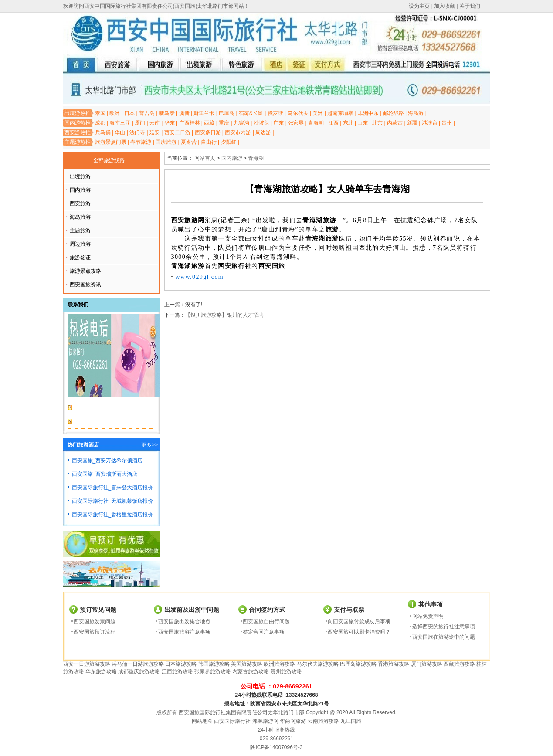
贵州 (447, 123)
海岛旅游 (80, 217)
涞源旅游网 (265, 721)
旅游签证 (80, 258)
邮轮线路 (394, 113)
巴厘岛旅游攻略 (358, 664)
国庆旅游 (166, 142)
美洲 (318, 113)
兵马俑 (103, 132)
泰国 (100, 113)
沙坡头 (261, 123)
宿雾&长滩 (251, 113)
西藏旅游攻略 (459, 664)
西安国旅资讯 (85, 285)
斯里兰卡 (204, 113)
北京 (377, 123)
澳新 (184, 113)
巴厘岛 (227, 113)
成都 (100, 123)
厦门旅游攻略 (427, 664)
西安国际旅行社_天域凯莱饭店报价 (113, 501)
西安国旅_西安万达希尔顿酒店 (107, 461)
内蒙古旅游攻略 (251, 671)
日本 (129, 113)
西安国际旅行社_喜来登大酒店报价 (113, 488)
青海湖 (316, 123)
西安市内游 (238, 132)
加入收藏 (444, 6)
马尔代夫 (298, 113)
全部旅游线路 (109, 160)
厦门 (140, 123)
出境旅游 (80, 176)
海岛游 (416, 113)
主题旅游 (80, 231)
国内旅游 (80, 190)
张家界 (296, 123)
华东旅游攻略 (101, 671)
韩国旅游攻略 (214, 664)
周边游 (263, 132)
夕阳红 (229, 142)
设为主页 (419, 6)
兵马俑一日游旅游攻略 (138, 664)
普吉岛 (147, 113)
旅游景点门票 (111, 142)
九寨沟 (241, 123)
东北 (348, 123)
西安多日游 (208, 132)
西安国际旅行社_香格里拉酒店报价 (113, 515)
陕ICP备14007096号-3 (276, 747)
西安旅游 (80, 203)
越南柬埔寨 (340, 113)
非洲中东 (368, 113)
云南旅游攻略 (323, 721)
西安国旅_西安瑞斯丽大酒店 (105, 474)
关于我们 (470, 6)
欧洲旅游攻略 (279, 664)
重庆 (224, 123)
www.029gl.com (200, 277)
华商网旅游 (293, 721)
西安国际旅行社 (232, 721)
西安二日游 (177, 132)
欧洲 (115, 113)
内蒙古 (395, 123)
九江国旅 (351, 721)
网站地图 (202, 721)
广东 (278, 123)
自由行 (209, 142)
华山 (120, 132)
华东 (170, 123)
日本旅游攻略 (181, 664)
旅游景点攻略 (85, 271)
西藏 (209, 123)
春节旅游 (141, 142)
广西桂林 (190, 123)
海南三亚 (120, 123)
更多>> (149, 445)
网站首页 (205, 158)
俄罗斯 (275, 113)
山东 (363, 123)
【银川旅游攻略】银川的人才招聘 (224, 315)
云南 (155, 123)
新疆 (412, 123)
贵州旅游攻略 (286, 671)
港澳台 (430, 123)
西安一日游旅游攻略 (87, 664)
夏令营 (189, 142)
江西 (333, 123)
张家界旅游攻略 (213, 671)
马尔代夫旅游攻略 (318, 664)
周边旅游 (80, 244)
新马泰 (167, 113)
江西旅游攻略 (177, 671)
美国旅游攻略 (247, 664)
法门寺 (137, 132)
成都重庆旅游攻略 (139, 671)
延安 (155, 132)
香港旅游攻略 (394, 664)
